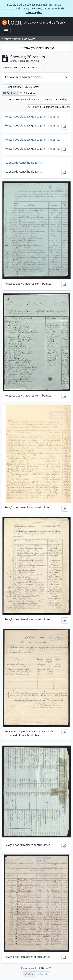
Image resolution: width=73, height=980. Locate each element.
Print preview (12, 87)
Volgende (42, 974)
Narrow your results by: (37, 48)
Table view (27, 93)
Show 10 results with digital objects (49, 107)
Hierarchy (32, 87)
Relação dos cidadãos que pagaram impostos (32, 117)
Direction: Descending (56, 99)
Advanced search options (23, 77)
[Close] (69, 5)
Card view (10, 93)
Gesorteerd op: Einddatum (23, 99)
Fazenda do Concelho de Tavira (23, 163)
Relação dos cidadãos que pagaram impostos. (32, 140)
